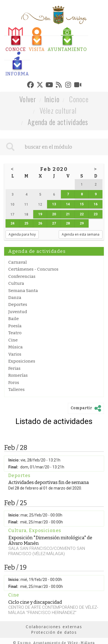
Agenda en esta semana (81, 234)
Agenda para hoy (22, 234)
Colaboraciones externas (54, 627)
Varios (15, 354)
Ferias (14, 368)
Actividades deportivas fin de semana (49, 482)
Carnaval (18, 262)
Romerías (18, 375)
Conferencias (22, 276)
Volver (28, 99)
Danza (15, 298)
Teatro (15, 333)
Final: (13, 467)
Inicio (52, 99)
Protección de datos (54, 632)
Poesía (15, 326)
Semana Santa (23, 291)
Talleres (16, 390)
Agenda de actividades (58, 122)
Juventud (18, 312)
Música (16, 347)
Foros (14, 383)
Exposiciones (22, 361)
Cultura (16, 283)
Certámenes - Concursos (33, 269)
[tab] (16, 40)
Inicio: (14, 460)
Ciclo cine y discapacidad (35, 602)
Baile (14, 319)
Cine (13, 340)
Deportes (18, 304)
